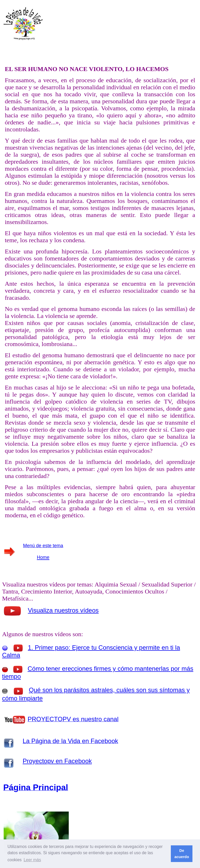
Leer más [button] (32, 860)
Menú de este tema (43, 546)
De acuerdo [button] (182, 854)
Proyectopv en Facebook (57, 761)
